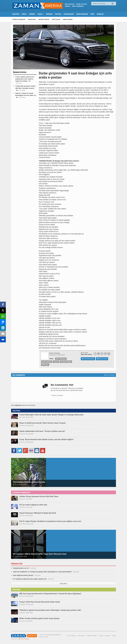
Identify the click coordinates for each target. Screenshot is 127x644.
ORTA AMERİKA (78, 6)
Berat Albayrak (61, 359)
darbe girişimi (47, 362)
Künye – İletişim (104, 636)
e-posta (56, 362)
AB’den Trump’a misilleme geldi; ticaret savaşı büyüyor (38, 618)
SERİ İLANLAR (56, 19)
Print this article (88, 359)
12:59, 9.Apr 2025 (26, 621)
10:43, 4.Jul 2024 (26, 499)
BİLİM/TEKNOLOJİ (82, 14)
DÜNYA (24, 14)
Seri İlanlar (81, 636)
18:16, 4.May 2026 (20, 485)
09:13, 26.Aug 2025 (26, 442)
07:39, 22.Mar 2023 (26, 524)
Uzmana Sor (17, 563)
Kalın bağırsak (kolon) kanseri (23, 575)
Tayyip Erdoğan (66, 362)
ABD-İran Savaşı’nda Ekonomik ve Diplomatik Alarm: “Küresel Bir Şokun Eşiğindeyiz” (48, 594)
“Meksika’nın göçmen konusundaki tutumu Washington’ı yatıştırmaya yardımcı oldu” (48, 610)
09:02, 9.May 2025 (26, 613)
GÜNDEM (32, 14)
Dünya (25, 102)
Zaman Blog (71, 636)
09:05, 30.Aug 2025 (26, 604)
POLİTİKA (58, 14)
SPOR (92, 14)
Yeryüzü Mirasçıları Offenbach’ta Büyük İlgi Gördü (36, 513)
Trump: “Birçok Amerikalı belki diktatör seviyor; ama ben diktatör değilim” (45, 439)
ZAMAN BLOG (32, 19)
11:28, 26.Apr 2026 (26, 417)
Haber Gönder (92, 636)
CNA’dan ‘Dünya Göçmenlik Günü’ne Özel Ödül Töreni (38, 496)
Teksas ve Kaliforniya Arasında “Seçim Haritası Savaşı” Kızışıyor (41, 423)
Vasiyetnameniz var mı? (21, 568)
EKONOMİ (49, 14)
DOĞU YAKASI (81, 4)
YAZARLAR (100, 14)
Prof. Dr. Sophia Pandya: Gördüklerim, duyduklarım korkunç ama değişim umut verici (48, 521)
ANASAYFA (16, 14)
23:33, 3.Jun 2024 (26, 507)
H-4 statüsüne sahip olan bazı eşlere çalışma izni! (30, 579)
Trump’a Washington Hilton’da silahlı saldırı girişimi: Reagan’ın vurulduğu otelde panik (49, 415)
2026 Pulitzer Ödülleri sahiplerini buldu (29, 482)
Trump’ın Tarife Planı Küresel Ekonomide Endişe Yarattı (38, 602)
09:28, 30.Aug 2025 (26, 434)
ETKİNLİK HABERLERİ (19, 19)
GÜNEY (68, 6)
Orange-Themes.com (24, 639)
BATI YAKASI (70, 4)
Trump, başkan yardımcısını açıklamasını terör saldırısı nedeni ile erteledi (25, 79)
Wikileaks (45, 365)
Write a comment (109, 375)
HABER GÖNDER (68, 19)
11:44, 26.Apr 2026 (26, 596)
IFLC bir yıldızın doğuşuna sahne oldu (32, 505)
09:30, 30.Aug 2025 (26, 426)
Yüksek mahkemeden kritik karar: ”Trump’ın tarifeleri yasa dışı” (41, 431)
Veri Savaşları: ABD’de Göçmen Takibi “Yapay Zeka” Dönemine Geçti (39, 554)
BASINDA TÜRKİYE (44, 19)
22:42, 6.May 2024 (26, 516)
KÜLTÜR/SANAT (69, 14)
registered (18, 405)
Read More (63, 584)
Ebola (114, 636)
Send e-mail (102, 359)
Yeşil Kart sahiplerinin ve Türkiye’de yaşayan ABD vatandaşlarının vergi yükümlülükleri (42, 572)
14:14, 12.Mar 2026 (20, 557)
